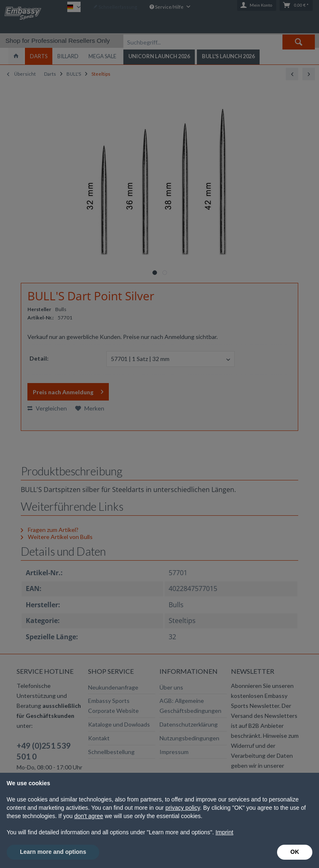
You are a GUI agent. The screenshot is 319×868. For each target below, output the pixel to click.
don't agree (89, 816)
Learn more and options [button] (53, 852)
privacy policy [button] (183, 808)
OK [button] (295, 852)
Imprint (225, 832)
